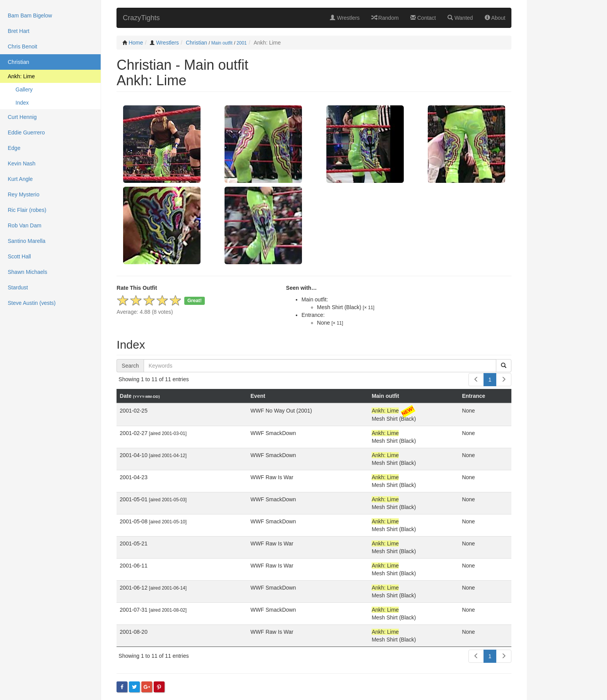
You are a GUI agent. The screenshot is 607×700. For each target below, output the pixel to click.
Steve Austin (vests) (32, 303)
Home (136, 43)
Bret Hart (19, 31)
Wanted (460, 18)
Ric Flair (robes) (27, 210)
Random (385, 18)
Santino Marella (27, 241)
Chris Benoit (22, 46)
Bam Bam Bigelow (30, 15)
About (495, 18)
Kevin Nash (22, 163)
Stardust (18, 287)
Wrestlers (345, 18)
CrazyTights (141, 18)
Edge (14, 148)
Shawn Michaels (27, 272)
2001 (242, 43)
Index (22, 103)
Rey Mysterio (24, 194)
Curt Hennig (22, 117)
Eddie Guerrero (26, 132)
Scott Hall (19, 256)
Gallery (24, 89)
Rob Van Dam (25, 225)
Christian (196, 43)
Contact (423, 18)
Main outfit (222, 43)
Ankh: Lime (21, 76)
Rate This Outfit (137, 288)
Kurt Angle (20, 179)
